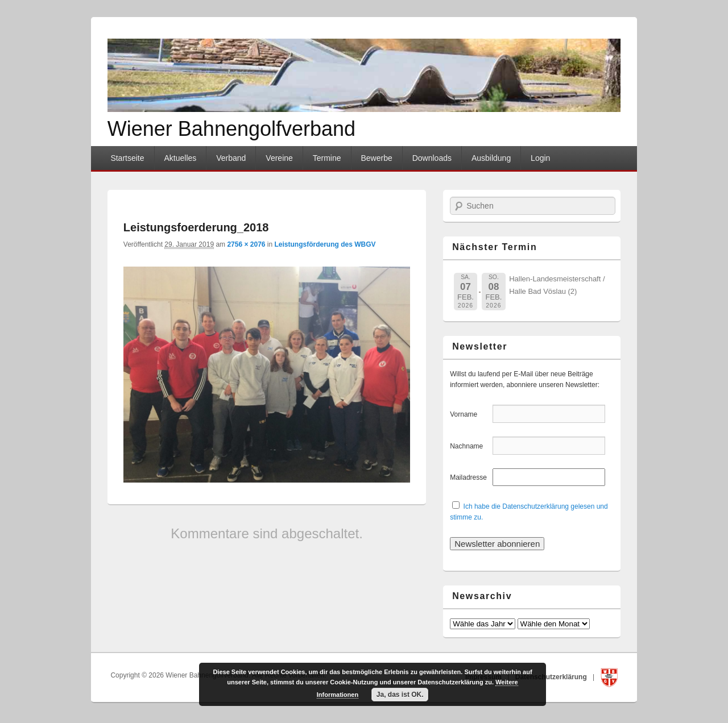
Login (540, 158)
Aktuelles (180, 158)
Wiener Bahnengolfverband (231, 129)
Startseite (127, 158)
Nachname (470, 446)
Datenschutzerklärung (552, 677)
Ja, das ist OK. (400, 695)
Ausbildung (491, 158)
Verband (231, 158)
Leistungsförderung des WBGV (325, 244)
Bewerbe (376, 158)
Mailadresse (470, 477)
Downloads (432, 158)
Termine (327, 158)
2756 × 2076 (246, 244)
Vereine (279, 158)
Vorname (470, 414)
